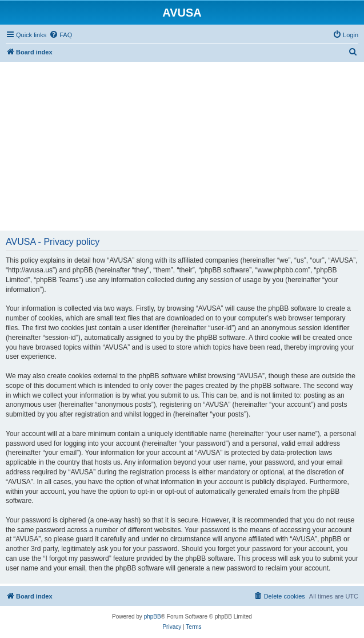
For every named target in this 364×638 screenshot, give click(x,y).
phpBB (153, 617)
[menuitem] (61, 35)
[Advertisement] (182, 142)
